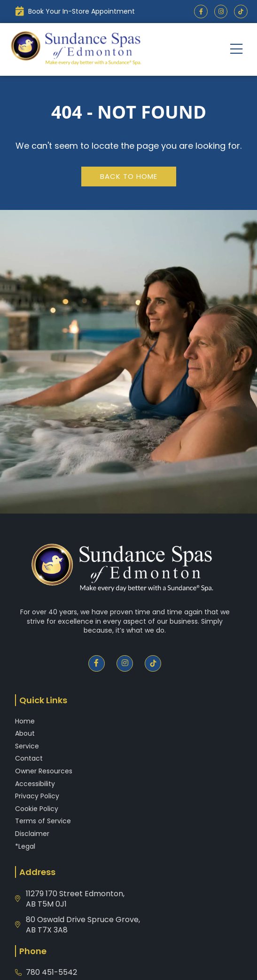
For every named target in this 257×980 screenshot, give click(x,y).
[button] (237, 49)
